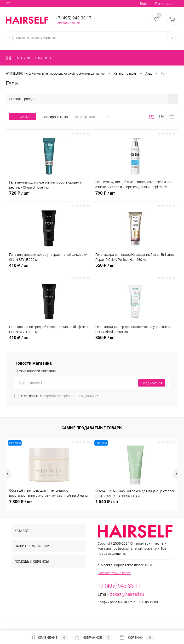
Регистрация (165, 4)
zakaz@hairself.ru (127, 594)
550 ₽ (135, 268)
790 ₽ (135, 196)
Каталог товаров (28, 58)
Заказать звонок (68, 23)
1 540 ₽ (107, 502)
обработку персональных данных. (70, 396)
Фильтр (23, 117)
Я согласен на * (60, 396)
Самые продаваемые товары (92, 428)
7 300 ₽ (21, 502)
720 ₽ (49, 196)
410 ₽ (49, 268)
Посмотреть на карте (114, 573)
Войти (145, 4)
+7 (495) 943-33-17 (74, 18)
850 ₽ (135, 340)
